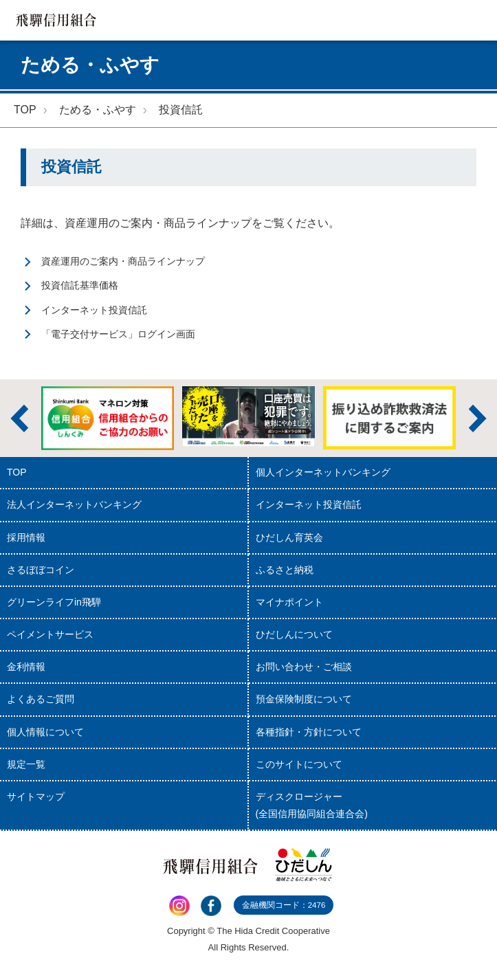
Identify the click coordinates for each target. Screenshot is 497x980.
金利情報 (26, 667)
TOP (25, 110)
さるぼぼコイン (41, 570)
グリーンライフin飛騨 (54, 602)
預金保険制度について (304, 699)
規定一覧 (26, 764)
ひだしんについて (294, 634)
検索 (436, 20)
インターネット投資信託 (94, 310)
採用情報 (26, 537)
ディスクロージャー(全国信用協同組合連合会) (312, 805)
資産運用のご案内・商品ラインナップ (123, 261)
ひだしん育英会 (289, 537)
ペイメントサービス (50, 634)
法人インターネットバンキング (74, 504)
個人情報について (45, 732)
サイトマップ (36, 797)
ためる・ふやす (98, 110)
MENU (477, 20)
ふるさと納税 (285, 570)
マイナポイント (289, 602)
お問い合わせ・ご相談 (304, 667)
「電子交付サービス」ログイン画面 (118, 334)
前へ (19, 419)
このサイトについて (299, 764)
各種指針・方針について (309, 732)
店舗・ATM (396, 20)
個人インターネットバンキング (323, 472)
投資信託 (181, 110)
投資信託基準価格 (80, 285)
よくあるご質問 (41, 699)
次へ (478, 419)
